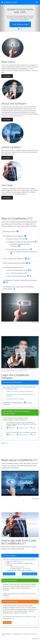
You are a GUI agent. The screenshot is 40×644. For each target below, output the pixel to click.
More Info (10, 428)
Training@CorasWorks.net (28, 369)
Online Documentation (30, 574)
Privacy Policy (27, 634)
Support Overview (9, 574)
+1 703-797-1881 (26, 569)
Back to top (35, 322)
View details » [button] (7, 76)
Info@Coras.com (15, 594)
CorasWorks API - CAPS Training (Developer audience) (20, 395)
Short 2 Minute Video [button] (20, 24)
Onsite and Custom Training (15, 399)
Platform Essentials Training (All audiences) (20, 391)
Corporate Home (17, 634)
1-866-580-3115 (20, 567)
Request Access (22, 428)
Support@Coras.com (16, 561)
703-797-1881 (11, 371)
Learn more (7, 622)
